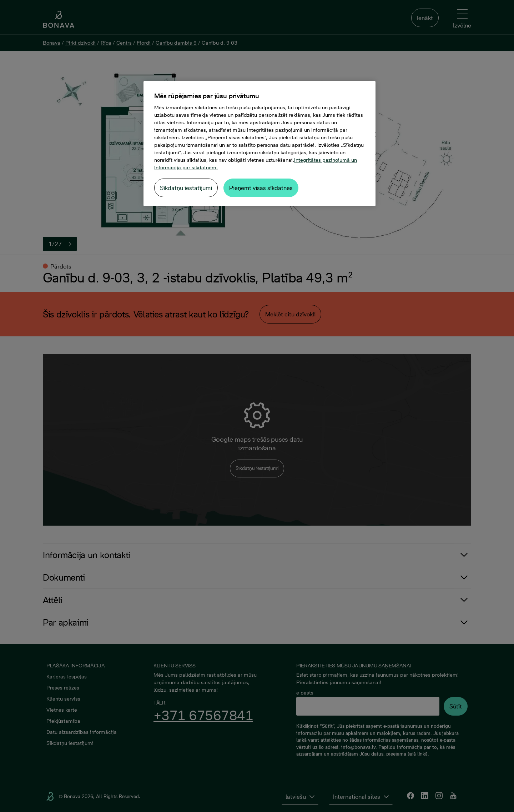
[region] (259, 144)
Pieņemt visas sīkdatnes (261, 188)
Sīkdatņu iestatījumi (186, 188)
